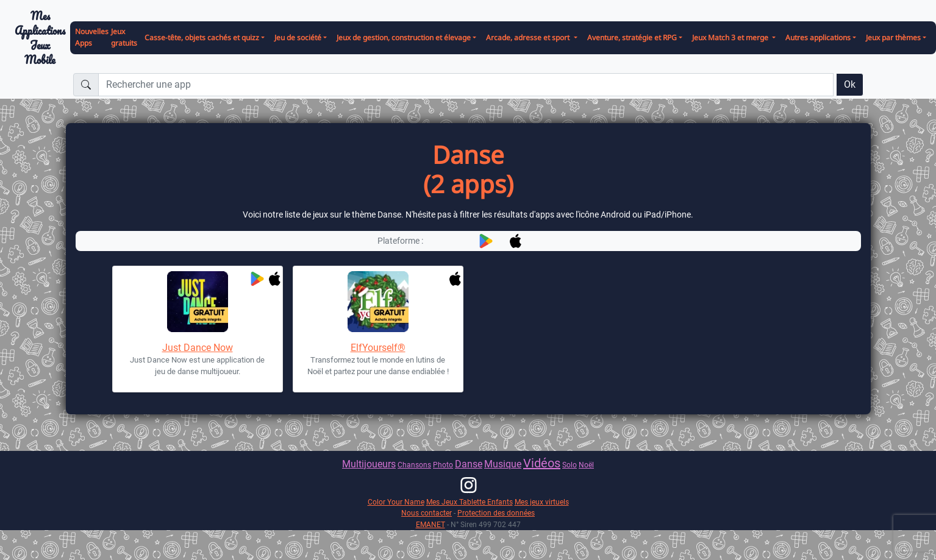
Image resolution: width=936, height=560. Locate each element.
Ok (850, 84)
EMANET (430, 524)
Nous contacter (427, 513)
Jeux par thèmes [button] (893, 37)
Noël (586, 465)
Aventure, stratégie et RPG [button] (632, 37)
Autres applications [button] (818, 37)
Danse (469, 464)
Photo (443, 465)
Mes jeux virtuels (542, 502)
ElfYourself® (378, 348)
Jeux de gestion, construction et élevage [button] (404, 37)
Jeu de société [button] (298, 37)
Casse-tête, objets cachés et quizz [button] (202, 37)
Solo (570, 465)
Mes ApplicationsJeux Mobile (40, 38)
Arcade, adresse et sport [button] (529, 37)
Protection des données (496, 513)
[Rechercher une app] (466, 85)
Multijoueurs (369, 464)
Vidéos (542, 463)
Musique (503, 464)
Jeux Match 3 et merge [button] (731, 37)
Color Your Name (396, 502)
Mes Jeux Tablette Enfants (470, 502)
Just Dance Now (198, 348)
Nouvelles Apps (92, 37)
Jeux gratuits (124, 37)
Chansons (414, 465)
